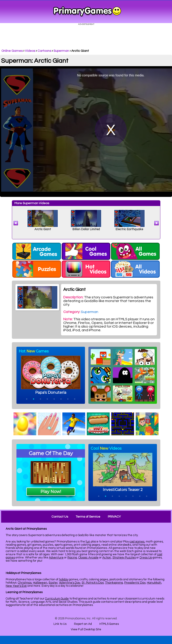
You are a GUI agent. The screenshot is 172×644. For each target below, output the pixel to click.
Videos (30, 51)
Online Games (12, 51)
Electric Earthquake (129, 229)
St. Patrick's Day (93, 583)
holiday (64, 579)
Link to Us (60, 624)
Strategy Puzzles (124, 558)
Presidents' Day (135, 583)
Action (107, 558)
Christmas (25, 583)
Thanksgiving (114, 583)
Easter (53, 583)
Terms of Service (88, 517)
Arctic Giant (43, 229)
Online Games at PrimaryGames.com (87, 12)
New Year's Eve (16, 586)
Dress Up (146, 558)
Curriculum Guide (57, 599)
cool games (137, 542)
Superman (61, 51)
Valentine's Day (70, 583)
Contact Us (60, 517)
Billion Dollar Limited (86, 229)
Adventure (56, 558)
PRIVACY (114, 517)
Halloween (40, 583)
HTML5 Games (109, 624)
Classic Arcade (88, 558)
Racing (72, 558)
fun (88, 542)
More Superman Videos (32, 203)
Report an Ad (83, 624)
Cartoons (44, 51)
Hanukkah (154, 583)
